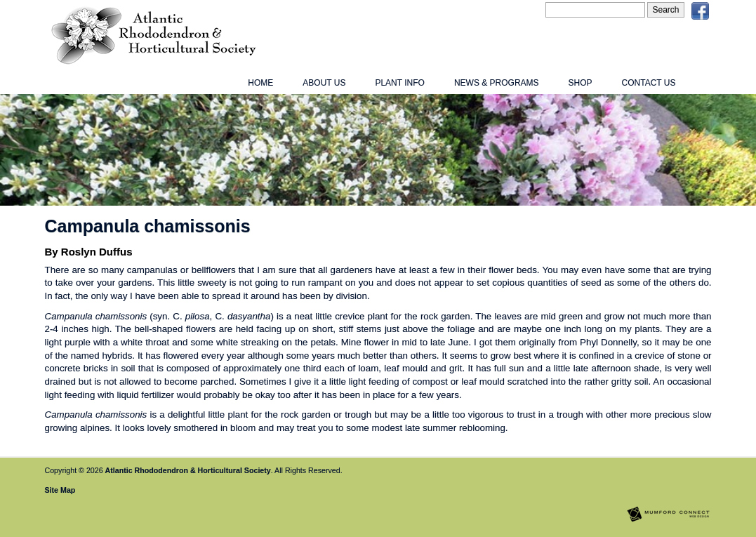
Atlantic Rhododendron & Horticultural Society (188, 470)
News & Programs (497, 83)
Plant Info (399, 83)
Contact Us (649, 83)
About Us (324, 83)
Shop (581, 83)
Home (260, 83)
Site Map (60, 490)
